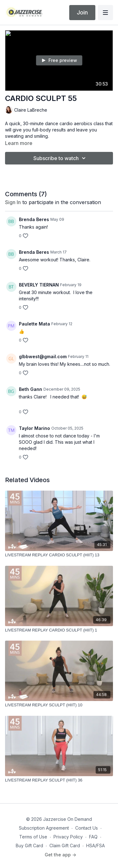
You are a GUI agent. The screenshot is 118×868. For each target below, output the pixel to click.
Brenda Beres (34, 219)
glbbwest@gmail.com (43, 356)
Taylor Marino (34, 428)
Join (82, 12)
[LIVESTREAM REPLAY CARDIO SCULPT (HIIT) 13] (59, 555)
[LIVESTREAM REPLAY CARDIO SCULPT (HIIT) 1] (59, 630)
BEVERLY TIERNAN (39, 285)
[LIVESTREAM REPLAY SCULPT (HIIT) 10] (59, 705)
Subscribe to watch (60, 158)
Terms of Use (33, 837)
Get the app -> (60, 855)
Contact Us (87, 828)
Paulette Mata (34, 324)
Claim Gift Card (65, 846)
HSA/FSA (96, 846)
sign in (13, 202)
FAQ (93, 837)
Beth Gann (31, 389)
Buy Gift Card (29, 846)
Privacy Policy (68, 837)
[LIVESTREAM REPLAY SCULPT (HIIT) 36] (59, 780)
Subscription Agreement (44, 828)
